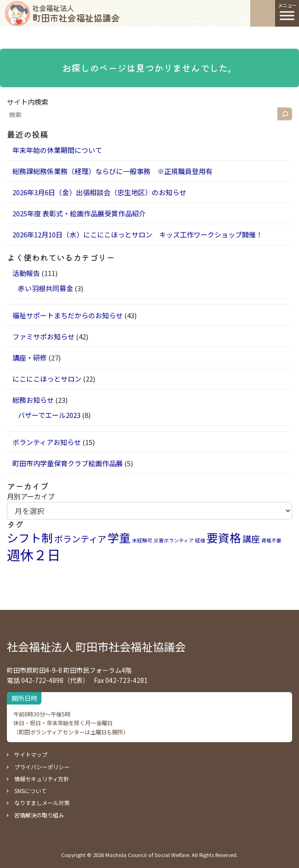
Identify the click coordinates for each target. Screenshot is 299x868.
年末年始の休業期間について (57, 150)
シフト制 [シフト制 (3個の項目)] (30, 537)
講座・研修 (30, 358)
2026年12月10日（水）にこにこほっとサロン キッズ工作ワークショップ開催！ (138, 234)
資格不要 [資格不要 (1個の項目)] (271, 540)
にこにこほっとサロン (47, 379)
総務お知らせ (33, 400)
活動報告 (26, 273)
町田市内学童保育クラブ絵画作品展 (68, 463)
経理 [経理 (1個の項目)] (200, 540)
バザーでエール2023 (49, 415)
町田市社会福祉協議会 (76, 14)
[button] (27, 755)
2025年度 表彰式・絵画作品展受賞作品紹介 (79, 213)
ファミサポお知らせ (43, 336)
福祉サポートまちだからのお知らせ (68, 315)
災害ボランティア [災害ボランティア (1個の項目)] (174, 540)
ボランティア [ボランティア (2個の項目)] (80, 538)
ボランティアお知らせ (47, 442)
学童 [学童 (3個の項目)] (119, 537)
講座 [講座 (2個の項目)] (251, 538)
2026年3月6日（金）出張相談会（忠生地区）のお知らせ (99, 192)
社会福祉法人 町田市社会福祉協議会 (96, 646)
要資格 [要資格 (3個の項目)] (224, 537)
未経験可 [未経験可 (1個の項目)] (142, 540)
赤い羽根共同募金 (46, 288)
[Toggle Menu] (287, 15)
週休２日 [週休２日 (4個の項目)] (34, 554)
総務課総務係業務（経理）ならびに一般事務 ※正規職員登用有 (112, 171)
